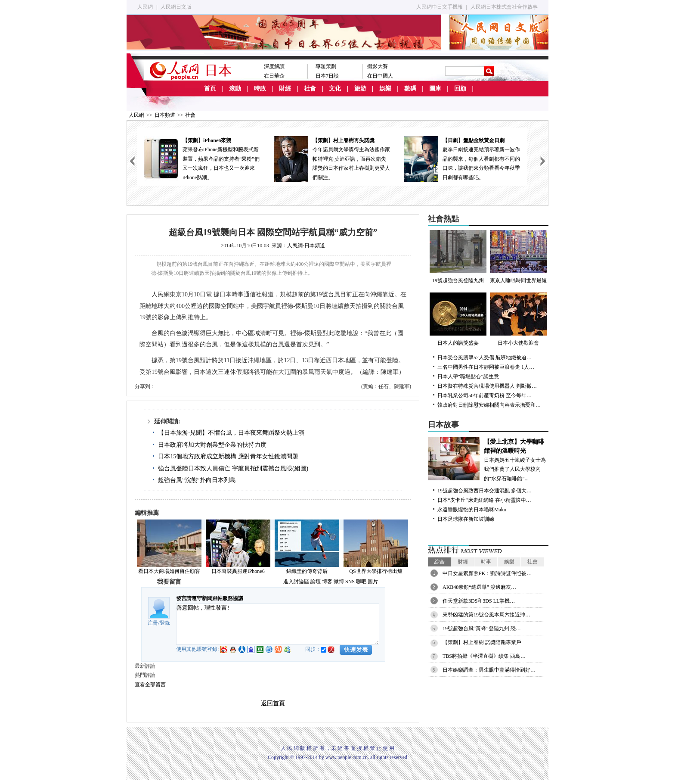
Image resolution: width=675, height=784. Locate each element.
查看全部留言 (150, 684)
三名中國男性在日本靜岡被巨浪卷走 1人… (486, 367)
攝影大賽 (378, 66)
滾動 (235, 89)
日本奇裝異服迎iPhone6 (238, 571)
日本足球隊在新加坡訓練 (466, 519)
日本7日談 (327, 76)
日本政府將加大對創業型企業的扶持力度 (212, 445)
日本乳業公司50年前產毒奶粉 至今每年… (485, 395)
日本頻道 (165, 115)
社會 (310, 89)
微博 (339, 582)
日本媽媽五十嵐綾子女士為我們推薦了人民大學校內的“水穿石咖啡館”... (488, 459)
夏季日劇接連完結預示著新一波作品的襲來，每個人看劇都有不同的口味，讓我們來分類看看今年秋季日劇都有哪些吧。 (462, 158)
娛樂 (385, 89)
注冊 (153, 623)
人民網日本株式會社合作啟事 (504, 7)
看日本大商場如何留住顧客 (169, 571)
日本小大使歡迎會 (518, 319)
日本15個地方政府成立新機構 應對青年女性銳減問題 (228, 456)
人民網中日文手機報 (440, 7)
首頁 (210, 89)
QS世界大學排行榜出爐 (376, 571)
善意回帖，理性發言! (278, 624)
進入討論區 (296, 582)
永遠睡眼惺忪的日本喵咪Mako (472, 510)
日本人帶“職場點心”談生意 (468, 376)
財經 (285, 89)
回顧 (460, 89)
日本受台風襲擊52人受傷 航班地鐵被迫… (485, 358)
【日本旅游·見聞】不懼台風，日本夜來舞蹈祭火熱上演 (231, 433)
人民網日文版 (176, 7)
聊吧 (361, 582)
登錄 (165, 623)
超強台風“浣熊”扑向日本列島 (197, 480)
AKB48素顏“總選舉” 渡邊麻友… (479, 587)
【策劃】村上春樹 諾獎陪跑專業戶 (482, 642)
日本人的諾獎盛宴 (458, 319)
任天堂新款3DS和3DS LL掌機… (479, 601)
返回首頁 (273, 703)
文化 (335, 89)
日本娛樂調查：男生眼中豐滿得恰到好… (489, 670)
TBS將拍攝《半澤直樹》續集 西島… (484, 656)
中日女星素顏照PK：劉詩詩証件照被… (487, 573)
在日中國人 (380, 76)
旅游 (360, 89)
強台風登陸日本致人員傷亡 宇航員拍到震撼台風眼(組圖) (233, 468)
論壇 (316, 582)
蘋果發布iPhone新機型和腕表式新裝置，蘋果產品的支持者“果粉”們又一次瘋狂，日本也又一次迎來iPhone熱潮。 (202, 158)
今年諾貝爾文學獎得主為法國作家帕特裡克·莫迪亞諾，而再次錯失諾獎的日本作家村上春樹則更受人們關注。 (332, 158)
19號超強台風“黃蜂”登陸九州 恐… (482, 628)
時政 (260, 89)
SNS (350, 582)
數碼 (410, 89)
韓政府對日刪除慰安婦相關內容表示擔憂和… (489, 405)
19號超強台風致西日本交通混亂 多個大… (485, 491)
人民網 (145, 7)
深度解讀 (274, 66)
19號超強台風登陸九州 (458, 257)
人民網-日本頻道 (306, 246)
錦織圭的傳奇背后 (307, 571)
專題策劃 (326, 66)
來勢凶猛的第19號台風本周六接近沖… (486, 615)
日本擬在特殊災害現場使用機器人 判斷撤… (487, 386)
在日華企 (274, 76)
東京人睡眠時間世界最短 (518, 257)
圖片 (373, 582)
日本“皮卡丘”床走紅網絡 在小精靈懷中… (484, 500)
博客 (327, 582)
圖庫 (435, 89)
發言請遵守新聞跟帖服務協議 (210, 598)
